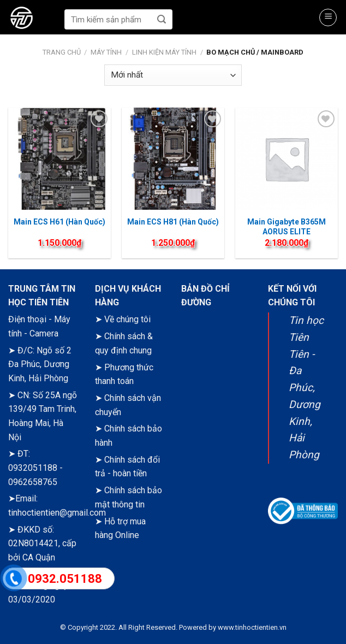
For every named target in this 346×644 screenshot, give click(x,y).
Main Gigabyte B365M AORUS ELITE (287, 227)
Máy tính (106, 52)
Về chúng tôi (127, 319)
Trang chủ (62, 52)
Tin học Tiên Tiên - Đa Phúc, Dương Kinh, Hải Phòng (306, 388)
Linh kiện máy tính (164, 52)
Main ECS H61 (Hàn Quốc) (59, 222)
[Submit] (162, 19)
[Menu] (328, 17)
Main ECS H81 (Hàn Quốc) (173, 222)
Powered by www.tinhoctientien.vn (233, 627)
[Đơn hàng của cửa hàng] (173, 75)
